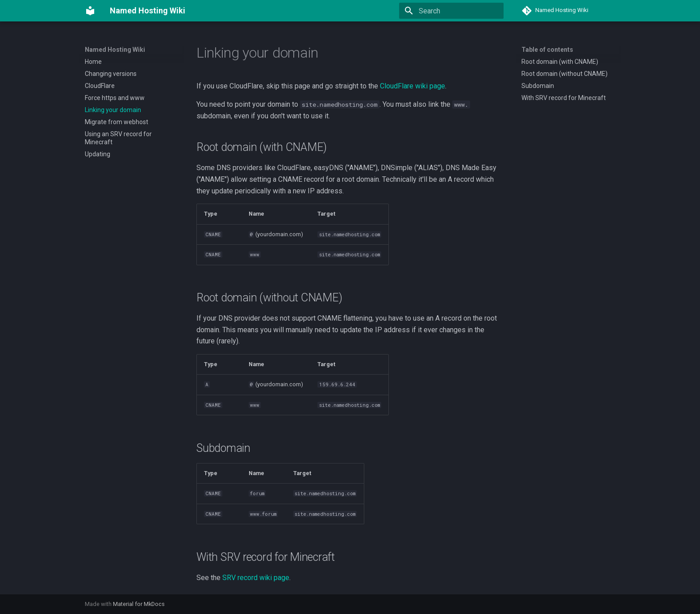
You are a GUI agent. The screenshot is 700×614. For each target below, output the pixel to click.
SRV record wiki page (256, 578)
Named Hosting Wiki (115, 50)
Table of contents (547, 50)
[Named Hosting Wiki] (90, 11)
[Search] (451, 11)
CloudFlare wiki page (412, 86)
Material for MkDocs (139, 604)
